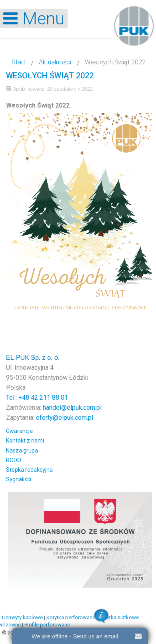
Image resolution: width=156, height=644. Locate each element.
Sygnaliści (19, 479)
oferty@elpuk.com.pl (65, 418)
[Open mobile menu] (34, 18)
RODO (14, 460)
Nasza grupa (22, 451)
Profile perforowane (47, 625)
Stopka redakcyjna (29, 470)
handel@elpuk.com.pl (72, 408)
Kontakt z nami (25, 441)
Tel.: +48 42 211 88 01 (37, 398)
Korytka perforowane (71, 617)
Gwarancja (19, 431)
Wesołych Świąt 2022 (50, 76)
